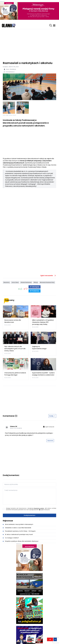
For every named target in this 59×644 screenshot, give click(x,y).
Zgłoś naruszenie (48, 276)
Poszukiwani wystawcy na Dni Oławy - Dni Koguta (19, 531)
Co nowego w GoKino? (11, 538)
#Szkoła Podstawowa (26, 282)
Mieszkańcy (7, 282)
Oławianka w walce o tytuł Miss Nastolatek (17, 528)
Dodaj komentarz (30, 515)
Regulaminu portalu (39, 508)
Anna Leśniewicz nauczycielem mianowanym (18, 524)
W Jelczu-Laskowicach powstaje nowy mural (18, 534)
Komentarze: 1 (9, 72)
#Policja (36, 282)
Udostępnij (35, 287)
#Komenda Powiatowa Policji (47, 282)
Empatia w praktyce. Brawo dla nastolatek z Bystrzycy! (21, 541)
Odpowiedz (50, 441)
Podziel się (34, 291)
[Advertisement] (30, 44)
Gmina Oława (15, 282)
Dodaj (52, 416)
